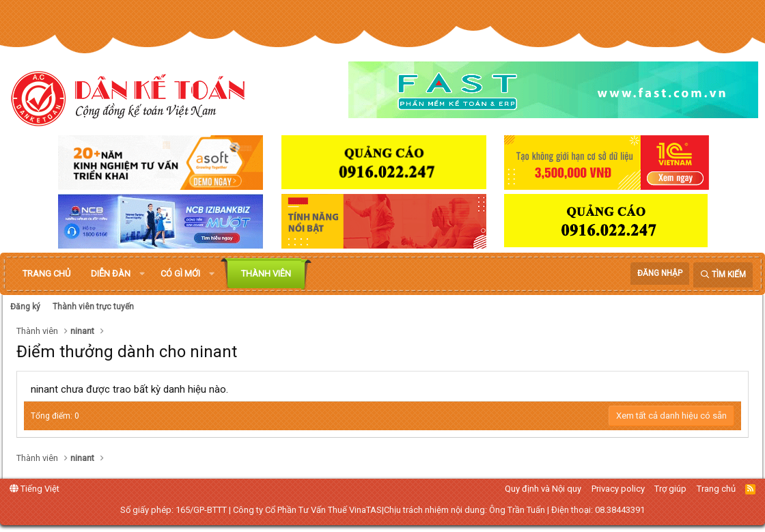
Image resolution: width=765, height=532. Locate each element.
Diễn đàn (111, 274)
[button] (142, 274)
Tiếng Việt (34, 489)
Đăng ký (25, 307)
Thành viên (266, 274)
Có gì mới (180, 274)
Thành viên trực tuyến (93, 307)
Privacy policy (618, 489)
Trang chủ (46, 274)
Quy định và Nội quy (543, 489)
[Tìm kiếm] (723, 275)
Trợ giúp (670, 489)
